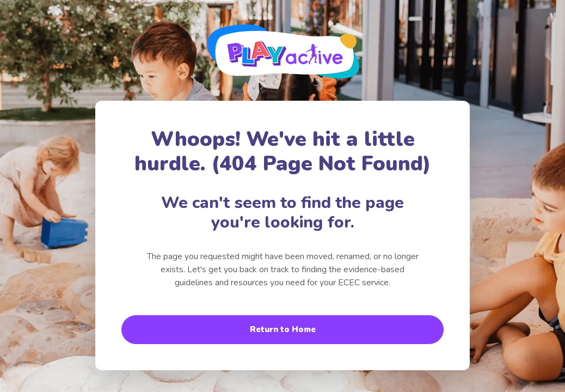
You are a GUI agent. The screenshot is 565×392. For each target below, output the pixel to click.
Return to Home (283, 329)
